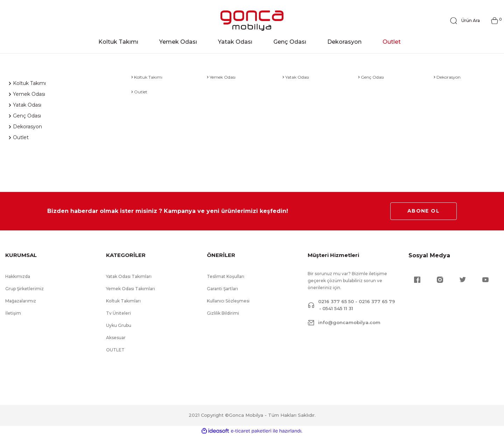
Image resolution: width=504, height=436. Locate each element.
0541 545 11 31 (338, 308)
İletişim (13, 313)
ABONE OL (423, 211)
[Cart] (495, 21)
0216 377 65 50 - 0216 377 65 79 (357, 301)
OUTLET (115, 350)
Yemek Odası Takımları (131, 289)
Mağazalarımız (21, 301)
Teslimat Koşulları (226, 276)
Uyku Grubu (119, 325)
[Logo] (252, 21)
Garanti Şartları (222, 289)
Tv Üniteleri (118, 313)
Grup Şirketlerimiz (24, 289)
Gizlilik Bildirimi (223, 313)
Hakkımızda (18, 276)
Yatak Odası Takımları (129, 276)
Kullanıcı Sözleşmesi (228, 301)
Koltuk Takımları (123, 301)
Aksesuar (116, 338)
